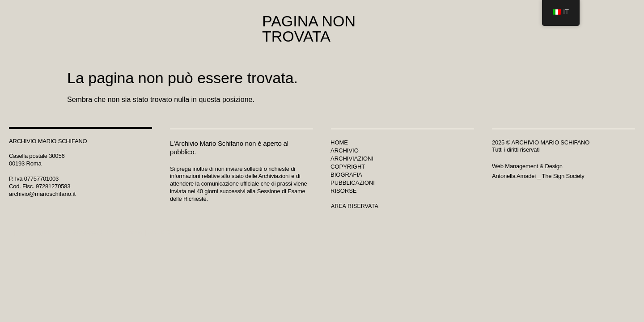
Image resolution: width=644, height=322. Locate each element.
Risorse (344, 191)
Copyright (348, 167)
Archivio (345, 150)
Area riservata (355, 206)
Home (339, 142)
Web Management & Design (527, 166)
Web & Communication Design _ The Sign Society (209, 232)
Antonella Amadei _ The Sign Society (538, 176)
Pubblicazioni (353, 183)
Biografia (346, 175)
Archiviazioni (352, 159)
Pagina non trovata (309, 29)
